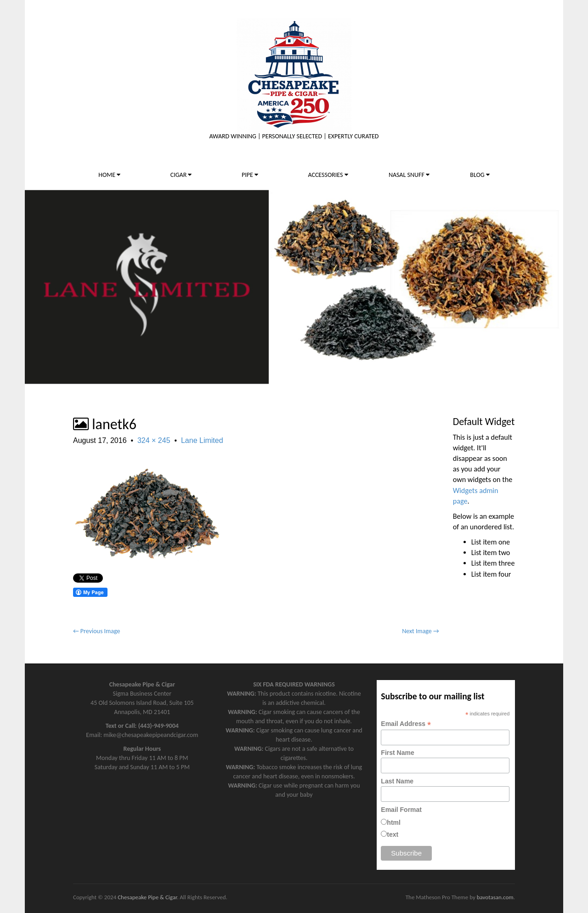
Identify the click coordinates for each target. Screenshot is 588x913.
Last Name (397, 781)
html (394, 822)
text (393, 834)
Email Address (406, 724)
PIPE (250, 175)
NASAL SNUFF (409, 175)
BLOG (480, 175)
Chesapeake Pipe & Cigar (147, 897)
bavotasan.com (495, 897)
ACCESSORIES (328, 175)
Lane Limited (202, 440)
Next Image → (420, 631)
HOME (109, 175)
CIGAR (181, 175)
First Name (397, 753)
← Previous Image (96, 631)
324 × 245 (154, 440)
